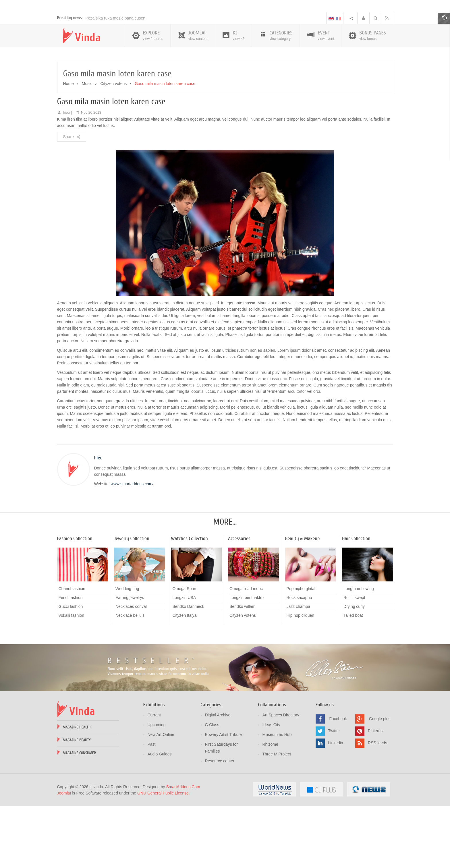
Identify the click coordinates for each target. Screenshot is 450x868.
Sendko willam (242, 669)
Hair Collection (356, 601)
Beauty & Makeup (303, 601)
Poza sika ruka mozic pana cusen (116, 81)
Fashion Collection (75, 601)
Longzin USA (184, 660)
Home (68, 146)
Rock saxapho (299, 660)
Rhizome (270, 807)
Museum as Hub (277, 797)
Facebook (338, 781)
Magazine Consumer (80, 816)
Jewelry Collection (132, 601)
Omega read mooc (246, 651)
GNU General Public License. (164, 856)
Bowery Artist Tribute (223, 797)
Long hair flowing (359, 651)
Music (87, 146)
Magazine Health (77, 790)
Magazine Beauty (77, 803)
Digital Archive (218, 778)
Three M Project (277, 817)
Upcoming (157, 787)
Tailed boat (353, 678)
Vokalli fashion (72, 678)
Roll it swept (354, 660)
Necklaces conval (131, 669)
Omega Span (185, 651)
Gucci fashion (71, 669)
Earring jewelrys (130, 660)
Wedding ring (127, 651)
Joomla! (64, 856)
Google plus (380, 781)
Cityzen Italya (185, 678)
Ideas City (271, 787)
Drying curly (354, 669)
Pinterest (376, 793)
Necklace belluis (130, 678)
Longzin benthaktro (247, 660)
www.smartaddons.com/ (132, 546)
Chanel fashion (72, 651)
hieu (66, 175)
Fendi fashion (71, 660)
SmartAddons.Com (183, 849)
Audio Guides (160, 817)
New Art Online (161, 797)
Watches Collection (190, 601)
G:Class (212, 787)
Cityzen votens (113, 146)
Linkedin (336, 805)
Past (152, 807)
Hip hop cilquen (301, 678)
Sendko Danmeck (189, 669)
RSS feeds (377, 805)
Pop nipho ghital (301, 651)
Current (154, 778)
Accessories (239, 601)
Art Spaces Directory (281, 778)
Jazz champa (298, 669)
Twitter (334, 793)
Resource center (220, 823)
